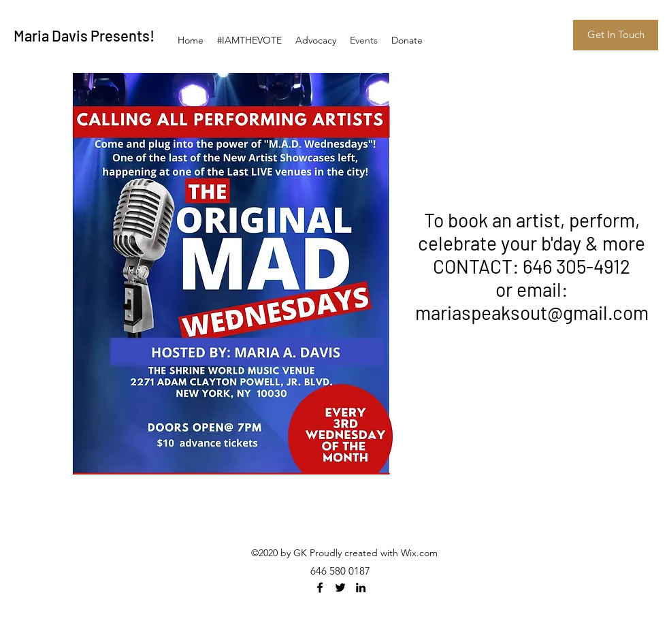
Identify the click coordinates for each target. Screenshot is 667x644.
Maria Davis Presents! (84, 35)
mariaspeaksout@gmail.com (532, 312)
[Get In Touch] (616, 35)
